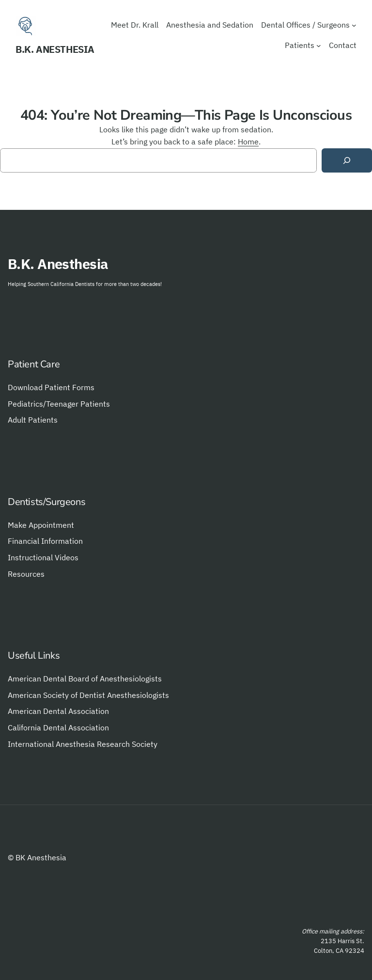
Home (248, 142)
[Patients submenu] (319, 46)
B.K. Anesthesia (55, 49)
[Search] (347, 161)
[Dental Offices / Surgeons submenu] (354, 25)
